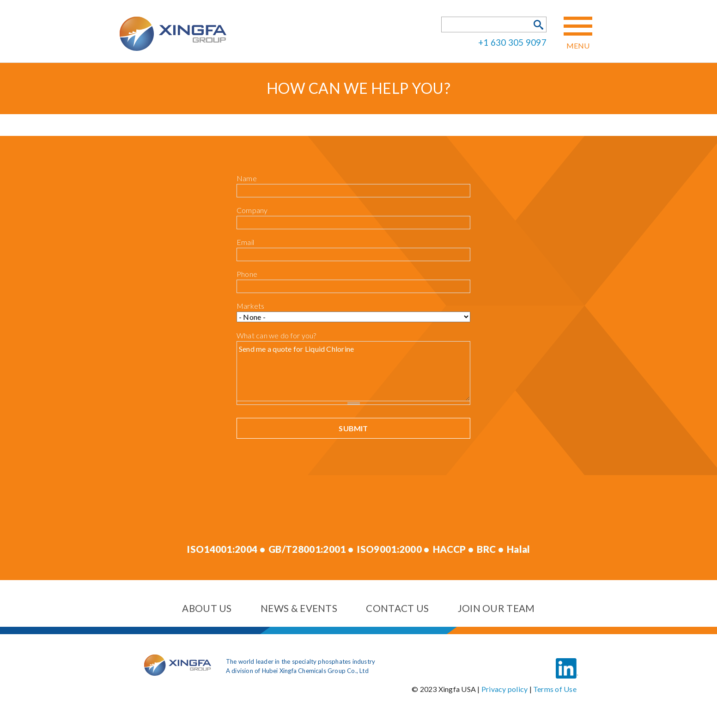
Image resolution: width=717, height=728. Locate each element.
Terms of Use (555, 689)
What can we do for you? (276, 335)
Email (245, 242)
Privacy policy (504, 689)
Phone (247, 274)
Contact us (397, 608)
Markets (251, 306)
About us (207, 608)
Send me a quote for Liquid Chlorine (353, 371)
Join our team (496, 608)
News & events (299, 608)
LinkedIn (567, 661)
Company (252, 210)
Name (247, 178)
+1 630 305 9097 (512, 42)
